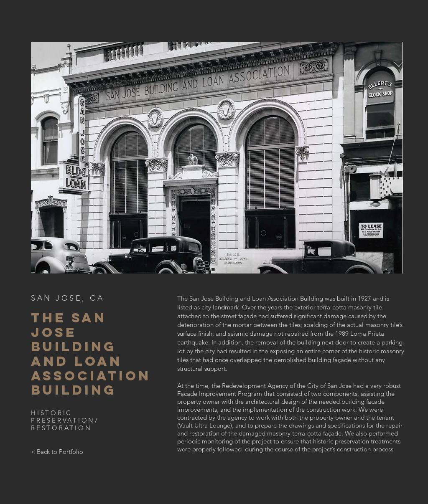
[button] (217, 158)
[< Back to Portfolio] (57, 452)
